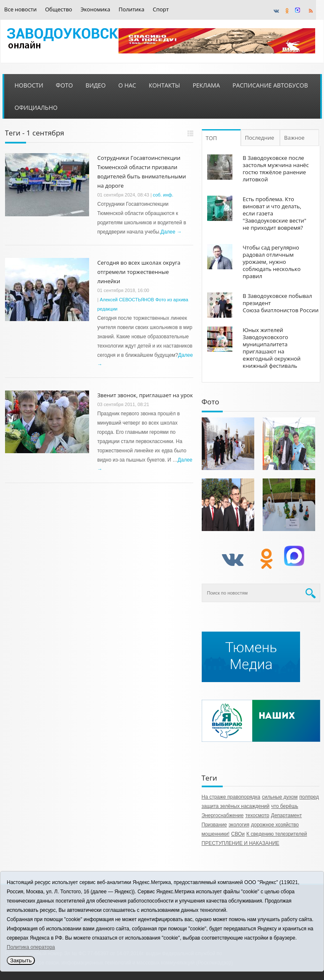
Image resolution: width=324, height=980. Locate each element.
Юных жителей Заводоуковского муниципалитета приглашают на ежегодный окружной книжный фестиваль (272, 348)
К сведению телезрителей (277, 834)
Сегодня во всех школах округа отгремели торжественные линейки (139, 272)
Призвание (214, 825)
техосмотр (257, 815)
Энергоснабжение (223, 815)
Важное (294, 138)
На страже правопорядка (231, 797)
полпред (309, 797)
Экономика (96, 9)
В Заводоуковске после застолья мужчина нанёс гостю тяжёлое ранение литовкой (276, 169)
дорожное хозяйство (275, 825)
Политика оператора (31, 947)
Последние (260, 138)
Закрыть (21, 960)
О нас (127, 85)
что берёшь (284, 806)
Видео (95, 85)
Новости (29, 85)
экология (239, 825)
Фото (65, 85)
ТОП (212, 138)
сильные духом (280, 797)
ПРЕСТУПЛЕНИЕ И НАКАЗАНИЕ (241, 843)
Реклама (206, 85)
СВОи (238, 834)
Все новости (20, 9)
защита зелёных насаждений (236, 806)
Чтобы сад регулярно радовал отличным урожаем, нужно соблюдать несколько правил (272, 262)
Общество (58, 9)
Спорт (161, 9)
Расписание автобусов (270, 85)
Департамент (286, 815)
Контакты (164, 85)
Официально (36, 108)
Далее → (171, 232)
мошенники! (216, 834)
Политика (131, 9)
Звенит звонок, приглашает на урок (145, 395)
